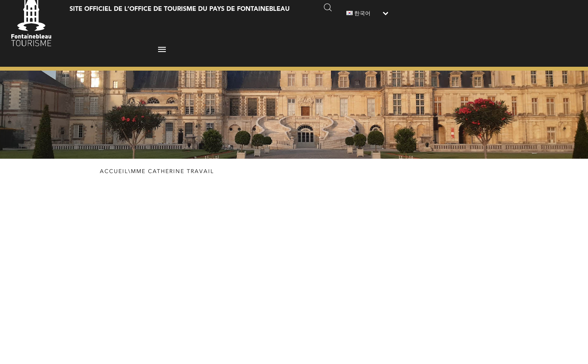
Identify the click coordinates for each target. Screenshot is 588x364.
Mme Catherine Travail (172, 172)
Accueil (114, 172)
